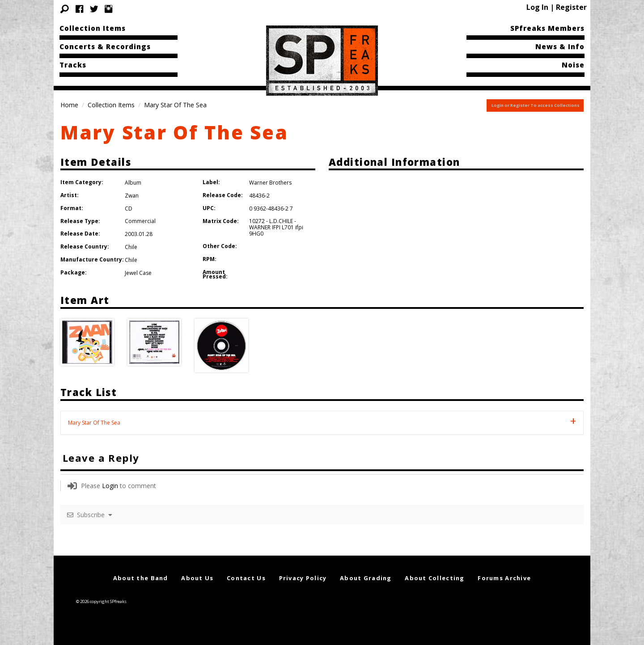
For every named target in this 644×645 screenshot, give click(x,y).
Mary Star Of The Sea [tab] (94, 423)
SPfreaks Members (547, 28)
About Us (197, 578)
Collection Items (93, 28)
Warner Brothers (270, 183)
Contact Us (246, 578)
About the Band (141, 578)
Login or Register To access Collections (536, 105)
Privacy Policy (303, 578)
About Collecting (434, 578)
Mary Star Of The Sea (174, 132)
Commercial (140, 221)
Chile (131, 247)
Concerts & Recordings (105, 46)
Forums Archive (504, 578)
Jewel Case (138, 273)
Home (69, 105)
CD (129, 209)
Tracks (73, 65)
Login (110, 486)
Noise (573, 65)
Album (133, 183)
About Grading (366, 578)
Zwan (132, 196)
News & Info (560, 46)
